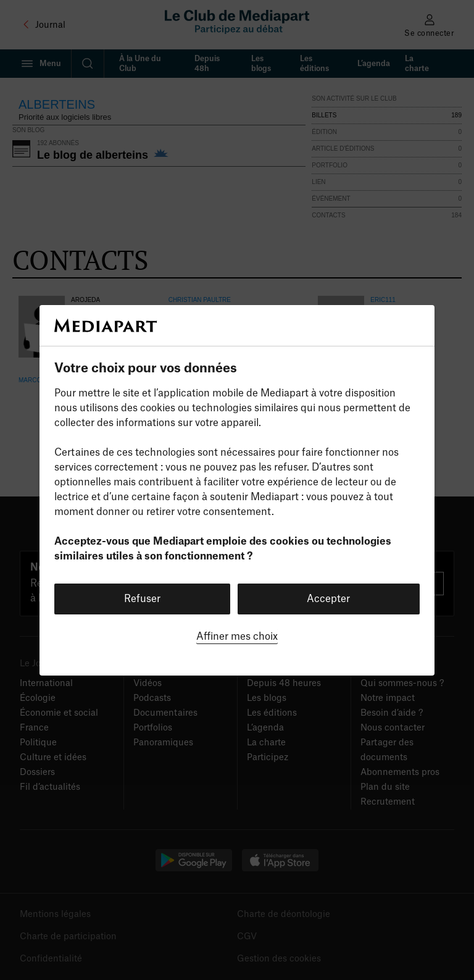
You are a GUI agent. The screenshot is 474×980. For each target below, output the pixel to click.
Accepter (328, 599)
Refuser (142, 599)
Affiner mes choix (237, 637)
